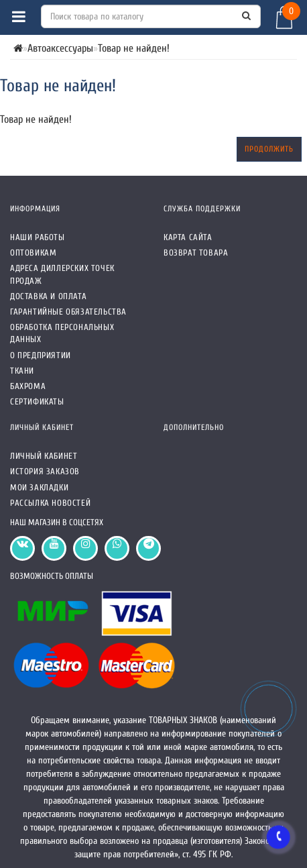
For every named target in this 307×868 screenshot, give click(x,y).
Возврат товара (196, 253)
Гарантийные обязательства (68, 312)
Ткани (22, 371)
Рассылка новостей (50, 503)
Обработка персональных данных (62, 333)
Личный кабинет (44, 456)
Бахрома (28, 386)
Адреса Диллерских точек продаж (62, 274)
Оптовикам (33, 253)
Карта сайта (188, 237)
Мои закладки (39, 487)
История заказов (45, 471)
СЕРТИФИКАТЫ (37, 401)
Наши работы (38, 237)
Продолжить (269, 149)
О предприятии (41, 355)
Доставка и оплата (48, 296)
